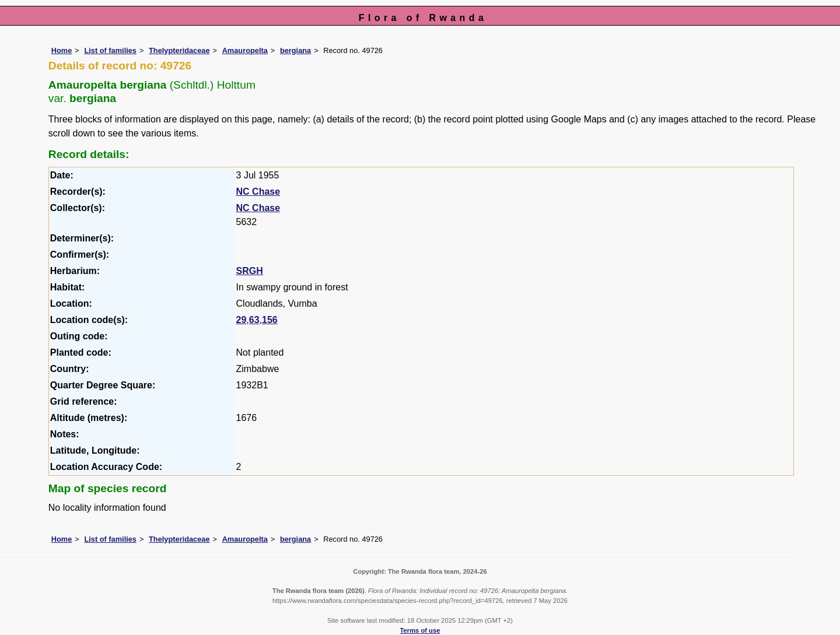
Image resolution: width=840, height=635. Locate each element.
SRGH (250, 271)
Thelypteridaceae (179, 50)
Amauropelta (245, 50)
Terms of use (420, 630)
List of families (110, 50)
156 (270, 320)
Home (62, 50)
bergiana (295, 50)
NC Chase (258, 192)
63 (254, 320)
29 (242, 320)
